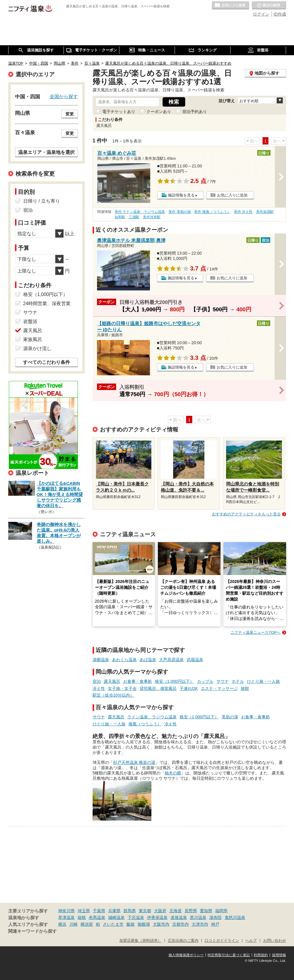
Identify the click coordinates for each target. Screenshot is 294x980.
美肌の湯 (230, 717)
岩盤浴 (30, 321)
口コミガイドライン (222, 941)
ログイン (261, 14)
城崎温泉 (116, 917)
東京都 (145, 911)
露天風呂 (112, 681)
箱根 (82, 917)
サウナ (223, 681)
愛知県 (206, 911)
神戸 (215, 924)
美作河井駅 (152, 217)
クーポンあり (159, 112)
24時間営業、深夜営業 (47, 304)
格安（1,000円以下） (174, 681)
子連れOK (189, 688)
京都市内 (181, 924)
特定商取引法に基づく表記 (229, 955)
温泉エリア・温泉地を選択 (46, 152)
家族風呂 (33, 339)
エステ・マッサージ (219, 688)
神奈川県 (66, 911)
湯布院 (216, 917)
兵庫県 (114, 911)
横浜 (62, 924)
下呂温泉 (136, 917)
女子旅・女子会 (122, 688)
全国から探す (64, 96)
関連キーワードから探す (32, 931)
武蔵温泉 (195, 660)
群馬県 (130, 911)
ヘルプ (251, 941)
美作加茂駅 (265, 212)
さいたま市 (113, 924)
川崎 (73, 924)
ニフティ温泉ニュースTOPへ (255, 632)
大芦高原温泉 (171, 660)
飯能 (131, 924)
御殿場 (144, 924)
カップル (205, 681)
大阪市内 (161, 924)
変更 (70, 114)
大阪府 (160, 911)
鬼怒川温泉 (235, 917)
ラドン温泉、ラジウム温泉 (152, 717)
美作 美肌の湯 (179, 212)
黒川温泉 (198, 917)
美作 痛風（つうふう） (212, 212)
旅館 (245, 688)
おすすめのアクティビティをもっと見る (246, 514)
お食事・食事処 (138, 681)
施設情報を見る (181, 195)
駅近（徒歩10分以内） (113, 695)
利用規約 (261, 955)
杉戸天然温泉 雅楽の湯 (134, 762)
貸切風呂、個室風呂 (158, 688)
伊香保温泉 (157, 917)
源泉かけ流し (37, 348)
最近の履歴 (269, 6)
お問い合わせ (275, 941)
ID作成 (280, 14)
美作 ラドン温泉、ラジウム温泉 (140, 212)
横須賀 (87, 924)
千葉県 (99, 911)
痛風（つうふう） (145, 724)
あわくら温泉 (124, 660)
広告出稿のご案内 (183, 941)
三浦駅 (134, 217)
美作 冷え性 (243, 212)
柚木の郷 (173, 773)
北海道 (176, 911)
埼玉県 (84, 911)
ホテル (238, 681)
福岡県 (221, 911)
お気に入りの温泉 (230, 6)
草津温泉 (66, 917)
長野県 (191, 911)
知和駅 (120, 217)
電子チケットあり (119, 112)
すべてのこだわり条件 (46, 362)
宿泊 (97, 681)
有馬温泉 (97, 917)
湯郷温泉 (101, 660)
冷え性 (99, 688)
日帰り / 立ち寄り (42, 201)
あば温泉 (148, 660)
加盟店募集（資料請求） (140, 941)
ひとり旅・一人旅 (263, 681)
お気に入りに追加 (232, 195)
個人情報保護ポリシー (186, 955)
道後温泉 (179, 917)
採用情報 (279, 955)
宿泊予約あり (195, 112)
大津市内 (200, 924)
